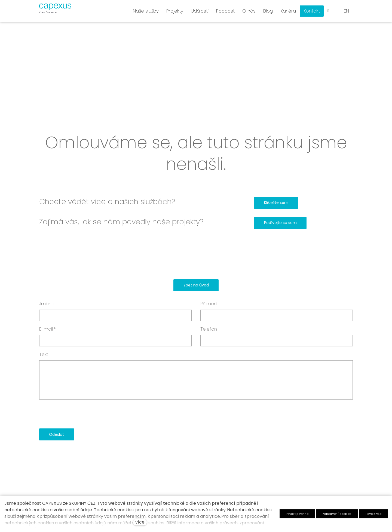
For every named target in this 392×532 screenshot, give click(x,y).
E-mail (47, 329)
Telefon (209, 329)
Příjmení (209, 304)
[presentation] (81, 414)
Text (44, 354)
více (140, 522)
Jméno (47, 304)
